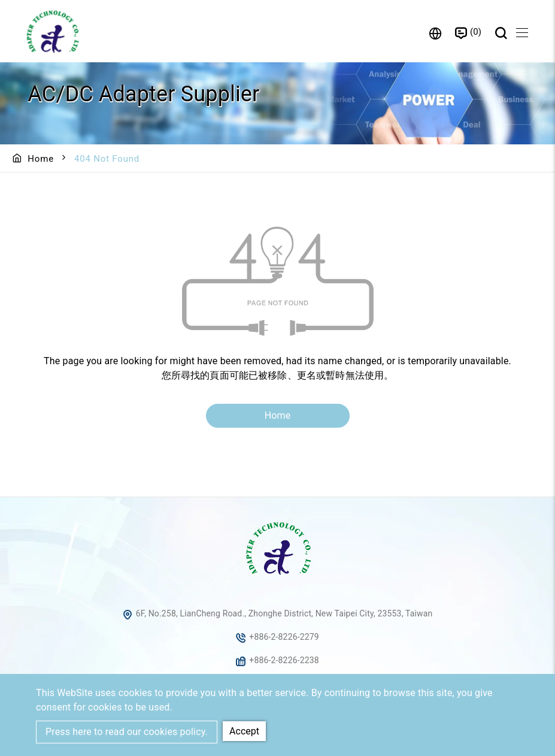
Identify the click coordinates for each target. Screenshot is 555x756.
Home (41, 159)
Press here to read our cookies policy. (127, 732)
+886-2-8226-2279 (284, 637)
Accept (244, 731)
